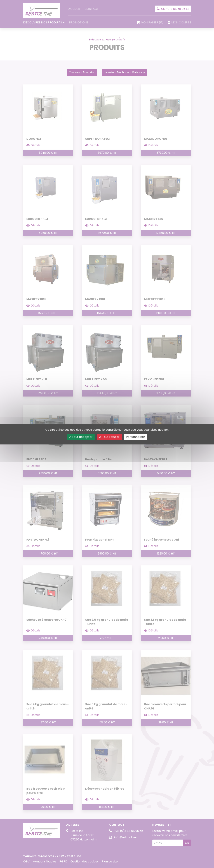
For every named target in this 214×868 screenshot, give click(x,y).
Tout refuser (109, 437)
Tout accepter (81, 437)
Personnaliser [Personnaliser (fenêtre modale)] (136, 437)
